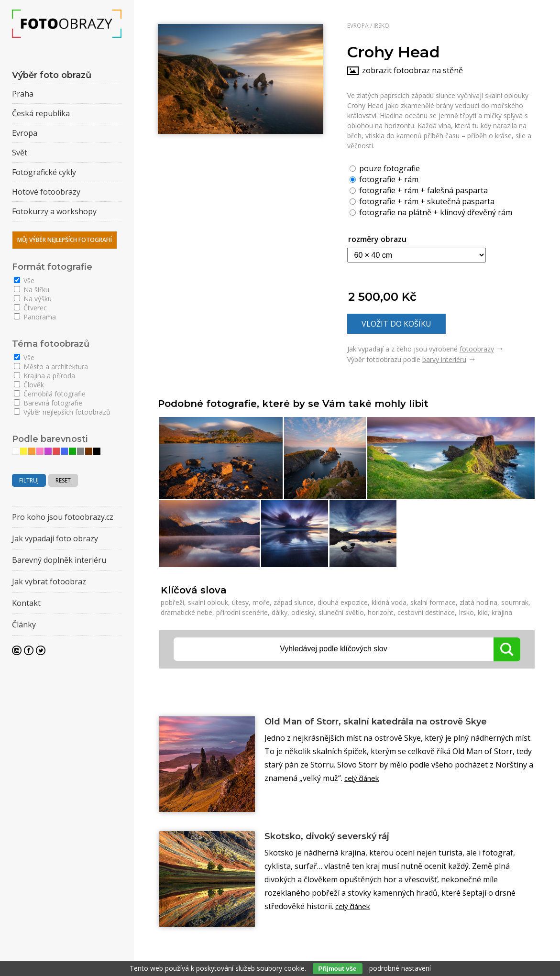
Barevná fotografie (48, 403)
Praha (23, 94)
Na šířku (32, 290)
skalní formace (433, 602)
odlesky (303, 612)
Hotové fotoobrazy (46, 192)
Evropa (358, 26)
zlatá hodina (478, 602)
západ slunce (294, 602)
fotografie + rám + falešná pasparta (419, 190)
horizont (381, 612)
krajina (502, 612)
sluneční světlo (341, 612)
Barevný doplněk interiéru (59, 560)
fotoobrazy (477, 349)
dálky (280, 612)
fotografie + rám (384, 179)
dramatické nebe (187, 612)
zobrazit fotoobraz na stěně (412, 70)
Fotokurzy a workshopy (54, 211)
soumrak (515, 602)
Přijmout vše (338, 969)
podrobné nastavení (400, 968)
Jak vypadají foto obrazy (55, 538)
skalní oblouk (208, 602)
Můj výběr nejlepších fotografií (65, 240)
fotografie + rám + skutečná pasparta (422, 201)
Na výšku (33, 299)
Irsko (381, 26)
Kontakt (26, 603)
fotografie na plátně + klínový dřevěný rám (431, 212)
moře (261, 602)
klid (483, 612)
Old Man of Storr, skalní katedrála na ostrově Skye (393, 722)
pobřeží (172, 602)
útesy (240, 602)
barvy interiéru (444, 359)
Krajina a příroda (44, 376)
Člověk (29, 385)
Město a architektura (51, 367)
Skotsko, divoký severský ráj (336, 837)
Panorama (35, 317)
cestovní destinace (426, 612)
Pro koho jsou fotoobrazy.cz (63, 517)
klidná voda (389, 602)
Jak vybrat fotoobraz (49, 581)
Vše (24, 280)
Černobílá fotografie (50, 394)
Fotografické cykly (44, 172)
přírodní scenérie (242, 612)
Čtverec (30, 308)
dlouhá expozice (343, 602)
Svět (20, 153)
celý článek (364, 779)
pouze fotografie (385, 168)
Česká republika (41, 113)
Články (24, 625)
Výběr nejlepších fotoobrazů (62, 412)
